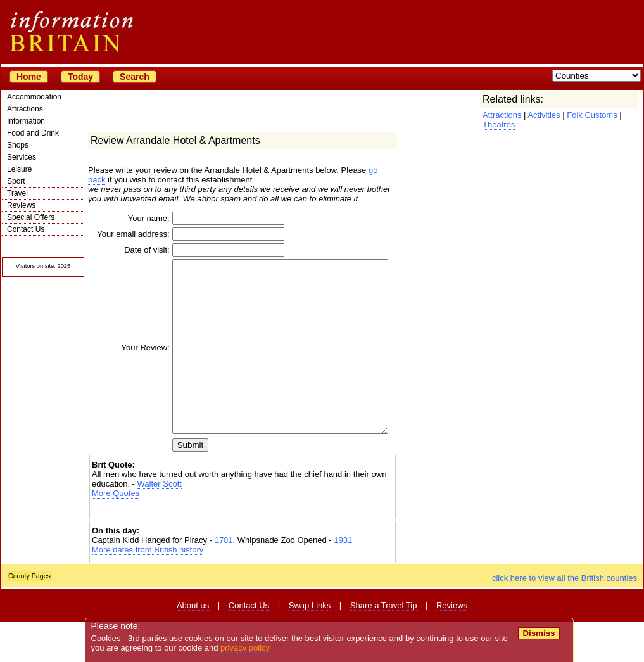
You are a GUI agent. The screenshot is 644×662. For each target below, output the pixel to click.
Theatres (499, 124)
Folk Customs (592, 115)
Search (135, 77)
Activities (544, 115)
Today (80, 77)
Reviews (21, 205)
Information (26, 121)
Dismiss (539, 633)
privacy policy (245, 648)
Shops (18, 145)
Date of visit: (129, 256)
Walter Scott (160, 524)
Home (29, 77)
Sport (16, 181)
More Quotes (116, 533)
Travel (17, 193)
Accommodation (34, 97)
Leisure (19, 169)
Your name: (130, 218)
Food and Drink (33, 133)
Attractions (25, 109)
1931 (343, 580)
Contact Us (26, 229)
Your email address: (132, 237)
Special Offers (31, 217)
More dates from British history (148, 589)
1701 (224, 580)
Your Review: (127, 370)
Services (22, 157)
